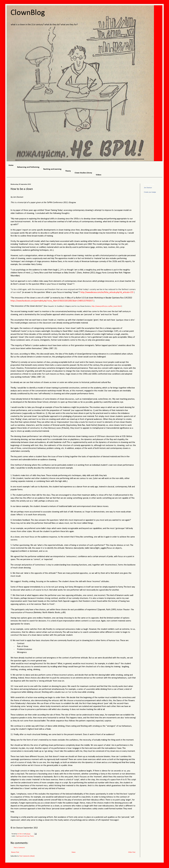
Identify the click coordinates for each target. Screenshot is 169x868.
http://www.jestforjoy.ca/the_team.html (106, 306)
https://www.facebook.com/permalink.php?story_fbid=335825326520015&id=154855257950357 (52, 301)
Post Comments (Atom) (27, 856)
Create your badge (150, 192)
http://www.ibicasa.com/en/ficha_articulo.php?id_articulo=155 (107, 292)
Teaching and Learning (23, 836)
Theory (32, 836)
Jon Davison (148, 188)
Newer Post (15, 852)
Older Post (132, 852)
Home (74, 852)
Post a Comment (19, 848)
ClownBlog (28, 13)
